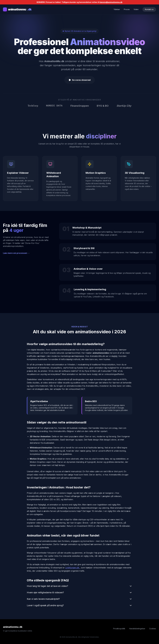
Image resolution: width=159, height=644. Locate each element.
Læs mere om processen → (16, 253)
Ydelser (117, 9)
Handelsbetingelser (137, 629)
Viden (136, 9)
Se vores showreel (80, 80)
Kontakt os (149, 9)
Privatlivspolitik (119, 629)
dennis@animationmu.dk (111, 2)
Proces (127, 9)
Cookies (153, 629)
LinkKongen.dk (73, 568)
